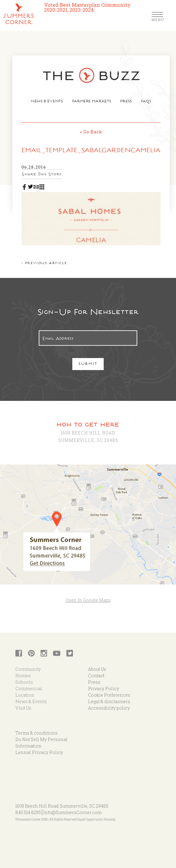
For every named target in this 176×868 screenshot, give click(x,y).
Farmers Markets (92, 102)
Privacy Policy (104, 689)
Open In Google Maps (88, 600)
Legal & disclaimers (109, 701)
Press (126, 102)
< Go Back (91, 132)
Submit (88, 364)
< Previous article (44, 264)
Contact (96, 676)
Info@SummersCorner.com (72, 812)
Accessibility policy (109, 708)
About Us (97, 669)
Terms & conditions (36, 733)
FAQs (146, 102)
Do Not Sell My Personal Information (41, 743)
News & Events (47, 102)
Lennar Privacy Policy (39, 752)
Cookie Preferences (109, 695)
